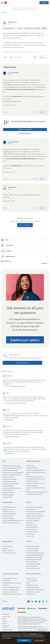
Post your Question (22, 363)
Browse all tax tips (31, 509)
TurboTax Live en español (9, 479)
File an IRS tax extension (9, 553)
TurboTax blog (7, 581)
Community (6, 585)
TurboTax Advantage (8, 518)
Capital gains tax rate (32, 532)
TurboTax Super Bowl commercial (12, 583)
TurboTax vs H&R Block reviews (11, 587)
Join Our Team (7, 616)
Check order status (8, 516)
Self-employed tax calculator (34, 560)
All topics (44, 263)
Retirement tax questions (12, 437)
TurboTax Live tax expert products (35, 479)
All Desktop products (8, 512)
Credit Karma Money (8, 495)
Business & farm (10, 453)
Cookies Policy (33, 634)
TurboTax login (30, 466)
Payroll (28, 583)
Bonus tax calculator (32, 566)
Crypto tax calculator (32, 562)
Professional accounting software (35, 590)
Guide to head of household (34, 514)
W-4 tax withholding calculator (35, 555)
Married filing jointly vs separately (35, 512)
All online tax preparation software (12, 468)
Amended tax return (32, 529)
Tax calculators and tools (33, 546)
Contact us (5, 548)
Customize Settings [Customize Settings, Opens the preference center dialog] (39, 640)
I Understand (24, 640)
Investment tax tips (8, 497)
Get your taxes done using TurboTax (15, 386)
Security (5, 623)
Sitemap (5, 601)
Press (4, 619)
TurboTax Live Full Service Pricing (35, 483)
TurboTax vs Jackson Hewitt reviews (12, 594)
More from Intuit (31, 594)
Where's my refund (8, 551)
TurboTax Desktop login (9, 507)
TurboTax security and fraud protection (13, 473)
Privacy (4, 621)
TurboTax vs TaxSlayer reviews (11, 590)
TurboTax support (7, 546)
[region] (25, 638)
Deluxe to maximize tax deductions (36, 470)
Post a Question (25, 225)
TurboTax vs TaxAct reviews (10, 592)
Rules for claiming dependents (35, 516)
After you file (9, 420)
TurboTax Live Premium (33, 481)
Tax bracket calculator (32, 551)
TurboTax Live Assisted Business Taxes (37, 492)
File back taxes (30, 534)
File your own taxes (8, 490)
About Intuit (6, 614)
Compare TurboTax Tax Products (11, 466)
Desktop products (7, 509)
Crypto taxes (30, 523)
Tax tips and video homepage (34, 507)
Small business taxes (32, 527)
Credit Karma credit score (33, 592)
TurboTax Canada (31, 578)
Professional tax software (33, 587)
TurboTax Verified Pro (32, 486)
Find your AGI (30, 536)
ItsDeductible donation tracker (35, 557)
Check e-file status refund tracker (35, 553)
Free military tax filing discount (35, 477)
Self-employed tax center (9, 481)
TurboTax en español (8, 477)
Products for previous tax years (11, 523)
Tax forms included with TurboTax (12, 475)
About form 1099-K (32, 525)
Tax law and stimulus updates (10, 484)
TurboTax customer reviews (10, 578)
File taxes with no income (33, 518)
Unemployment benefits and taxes (12, 488)
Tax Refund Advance (8, 486)
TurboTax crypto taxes (8, 493)
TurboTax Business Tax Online (34, 494)
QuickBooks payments (32, 585)
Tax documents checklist (33, 568)
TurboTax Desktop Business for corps (13, 521)
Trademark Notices (8, 629)
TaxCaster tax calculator (33, 548)
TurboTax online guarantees (10, 470)
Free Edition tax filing (32, 468)
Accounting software (32, 581)
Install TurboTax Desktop (9, 514)
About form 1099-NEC (32, 521)
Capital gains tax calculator (34, 564)
